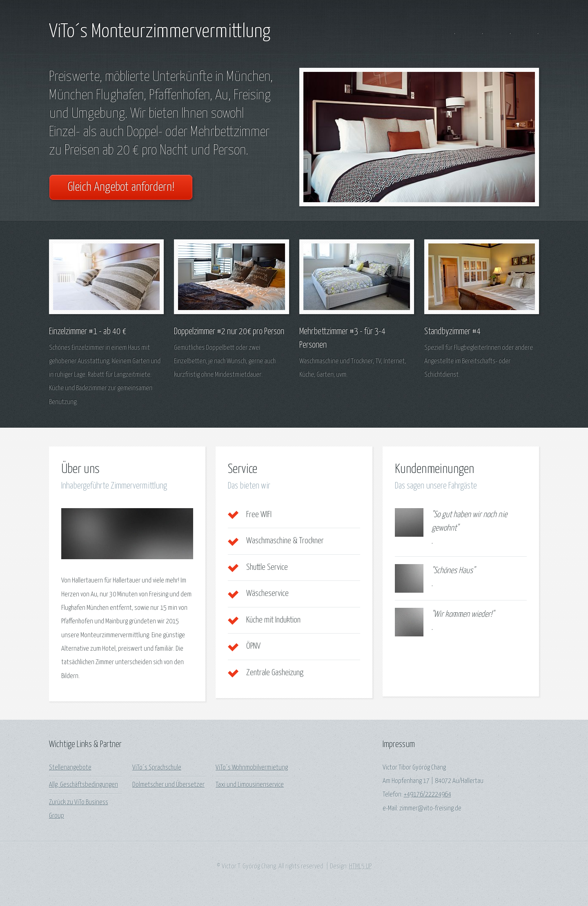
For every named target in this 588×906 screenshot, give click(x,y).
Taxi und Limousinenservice (250, 785)
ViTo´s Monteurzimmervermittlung (160, 32)
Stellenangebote (70, 768)
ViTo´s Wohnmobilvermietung (252, 768)
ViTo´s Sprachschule (157, 768)
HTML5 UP (360, 867)
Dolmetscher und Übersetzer (168, 785)
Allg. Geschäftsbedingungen (84, 785)
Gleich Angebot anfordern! (121, 187)
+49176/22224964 (428, 795)
